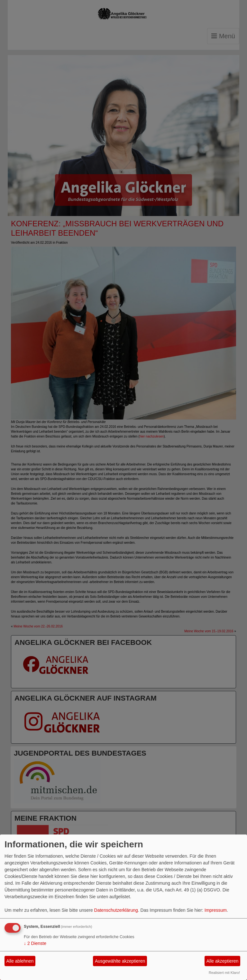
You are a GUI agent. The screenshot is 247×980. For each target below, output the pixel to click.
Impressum (216, 910)
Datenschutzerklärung (116, 910)
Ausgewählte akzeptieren (120, 961)
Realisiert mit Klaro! (224, 973)
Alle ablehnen (20, 961)
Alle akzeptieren (223, 961)
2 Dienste (35, 943)
